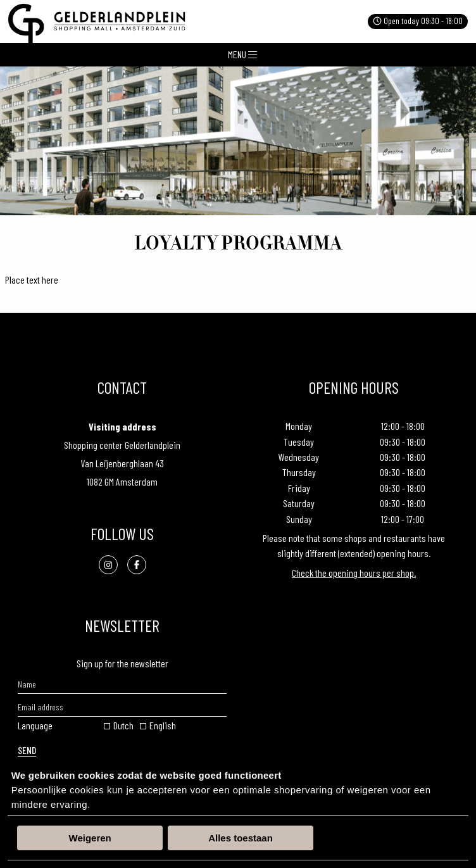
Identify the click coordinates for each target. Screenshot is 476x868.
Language (35, 725)
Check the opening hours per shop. (354, 573)
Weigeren (90, 838)
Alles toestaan (241, 838)
